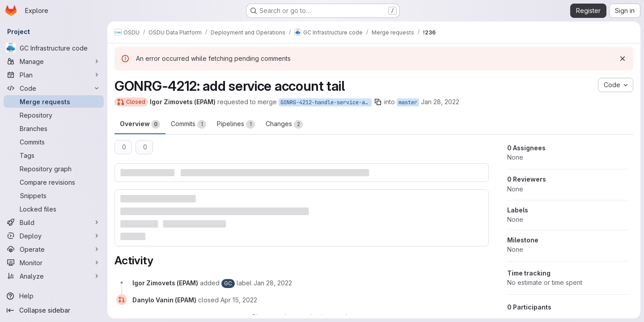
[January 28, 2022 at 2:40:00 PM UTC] (273, 283)
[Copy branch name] (378, 102)
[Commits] (54, 142)
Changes (284, 124)
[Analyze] (54, 276)
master (408, 102)
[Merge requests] (54, 102)
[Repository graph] (54, 169)
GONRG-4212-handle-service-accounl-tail (326, 102)
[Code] (54, 88)
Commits (189, 124)
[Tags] (54, 155)
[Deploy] (54, 236)
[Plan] (54, 75)
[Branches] (54, 128)
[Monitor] (54, 263)
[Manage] (54, 61)
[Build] (54, 222)
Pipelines (236, 124)
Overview (140, 124)
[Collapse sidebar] (54, 310)
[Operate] (54, 249)
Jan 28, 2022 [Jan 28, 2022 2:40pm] (440, 102)
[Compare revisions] (54, 182)
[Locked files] (54, 209)
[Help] (54, 296)
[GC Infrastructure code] (54, 48)
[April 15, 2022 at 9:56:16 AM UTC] (239, 300)
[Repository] (54, 115)
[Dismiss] (623, 59)
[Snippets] (54, 195)
